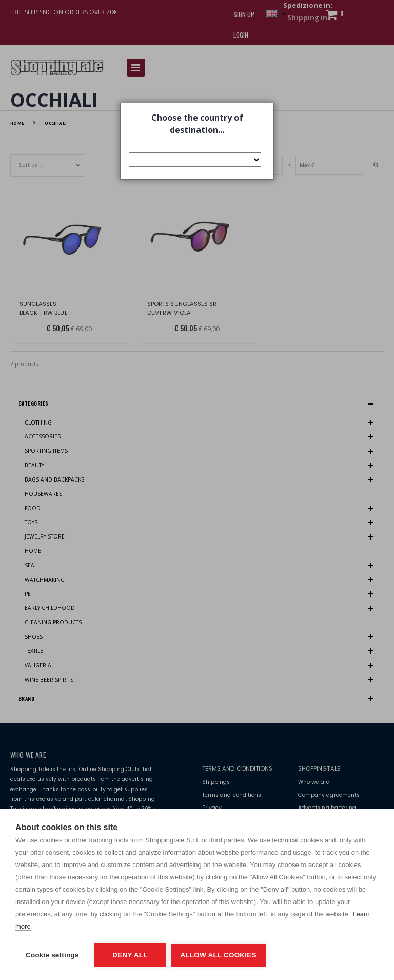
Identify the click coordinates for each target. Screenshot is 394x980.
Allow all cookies (219, 955)
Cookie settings (52, 955)
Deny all (130, 955)
